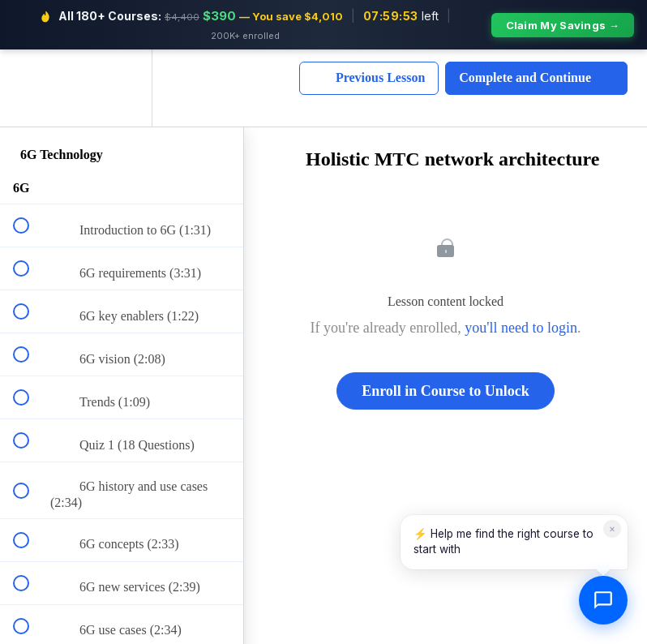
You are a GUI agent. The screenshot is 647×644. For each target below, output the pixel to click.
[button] (30, 88)
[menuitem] (122, 88)
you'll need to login (521, 328)
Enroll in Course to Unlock (446, 391)
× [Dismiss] (612, 528)
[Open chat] (603, 600)
